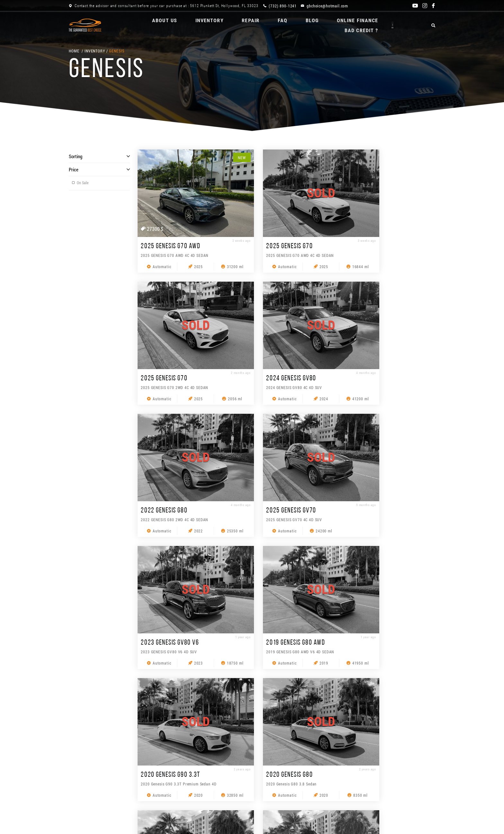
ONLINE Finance (344, 25)
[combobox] (380, 796)
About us (145, 25)
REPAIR (234, 25)
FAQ (266, 25)
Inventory (191, 25)
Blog (297, 25)
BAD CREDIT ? (401, 25)
